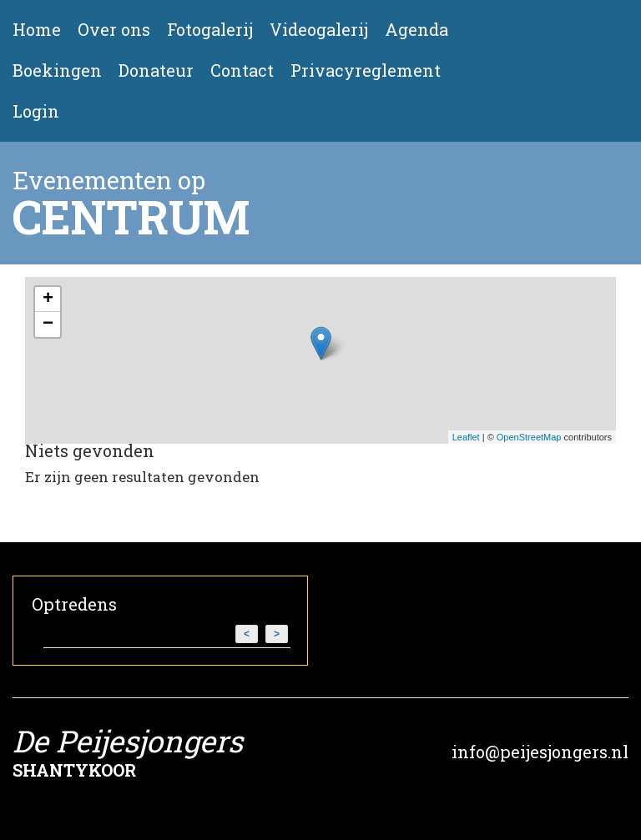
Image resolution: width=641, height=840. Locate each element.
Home (37, 30)
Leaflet (466, 437)
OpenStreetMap (529, 437)
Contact (242, 70)
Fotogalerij (210, 30)
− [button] (48, 324)
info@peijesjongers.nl (540, 752)
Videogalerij (319, 30)
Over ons (114, 30)
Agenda (416, 30)
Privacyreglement (366, 70)
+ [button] (48, 299)
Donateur (156, 70)
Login (36, 111)
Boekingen (57, 70)
